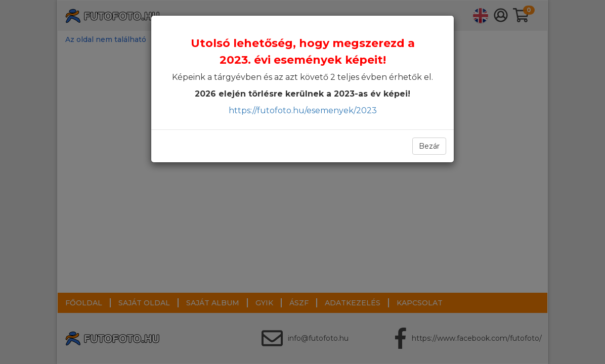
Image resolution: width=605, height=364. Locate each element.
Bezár (429, 146)
